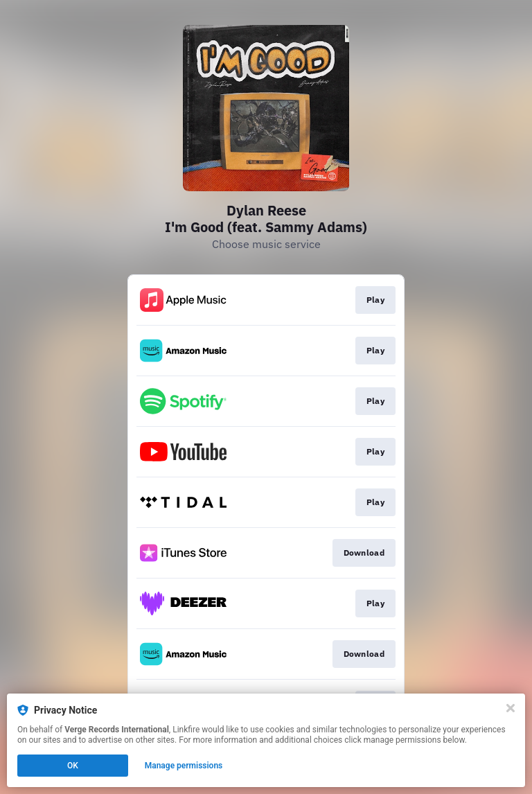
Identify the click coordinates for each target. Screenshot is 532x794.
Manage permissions (184, 766)
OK (73, 766)
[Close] (511, 708)
